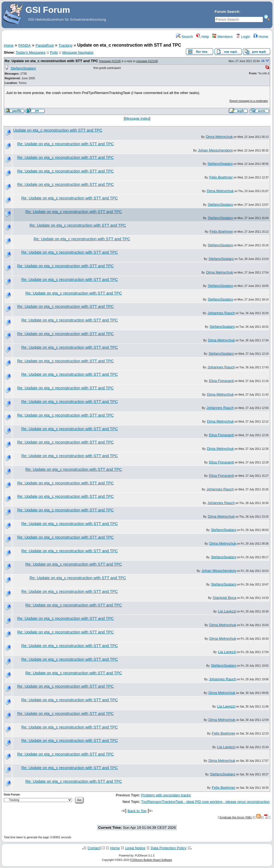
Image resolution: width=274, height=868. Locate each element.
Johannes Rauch (221, 313)
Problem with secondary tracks (166, 795)
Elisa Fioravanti (221, 381)
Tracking (66, 45)
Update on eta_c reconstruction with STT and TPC (58, 130)
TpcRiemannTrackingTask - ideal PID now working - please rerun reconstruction (205, 802)
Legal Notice (135, 848)
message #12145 (110, 61)
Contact (94, 848)
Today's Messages (30, 52)
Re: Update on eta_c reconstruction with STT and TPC (51, 61)
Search (184, 37)
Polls (54, 52)
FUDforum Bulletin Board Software (151, 860)
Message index (137, 118)
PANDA (24, 45)
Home (261, 37)
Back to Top (137, 811)
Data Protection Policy (169, 848)
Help (203, 37)
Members (222, 37)
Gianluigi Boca (225, 598)
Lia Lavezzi (227, 611)
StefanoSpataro (23, 68)
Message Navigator (78, 52)
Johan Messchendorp (215, 150)
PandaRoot (45, 45)
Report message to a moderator (249, 101)
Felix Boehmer (221, 177)
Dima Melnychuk (219, 137)
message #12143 (147, 61)
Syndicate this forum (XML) (236, 817)
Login (243, 37)
